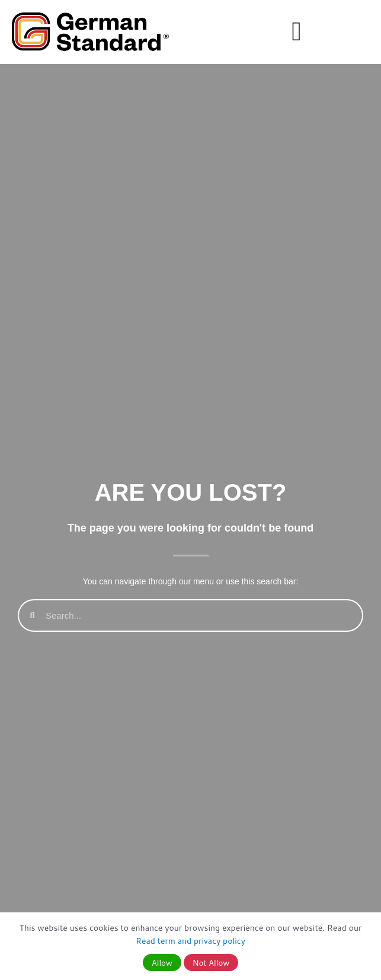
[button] (297, 32)
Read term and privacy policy (190, 941)
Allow (162, 962)
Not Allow (211, 962)
